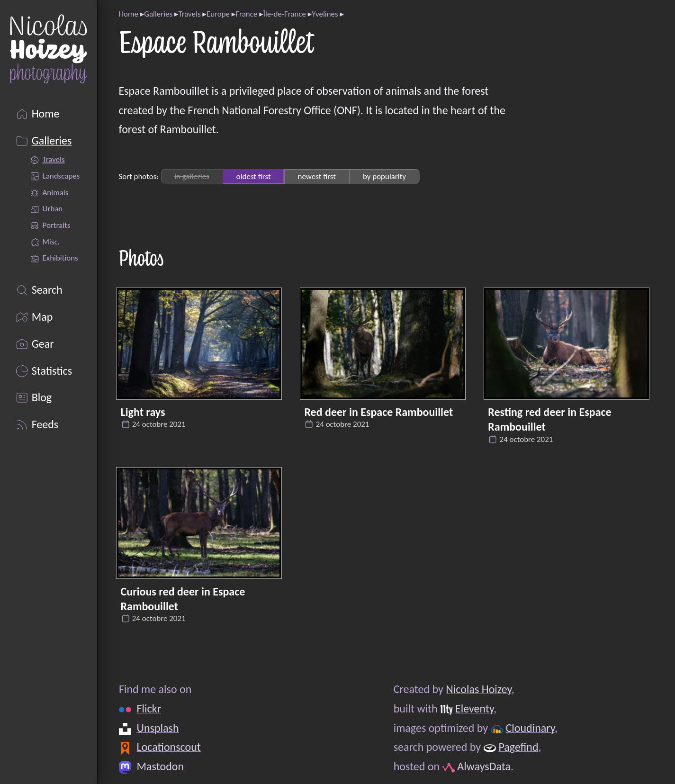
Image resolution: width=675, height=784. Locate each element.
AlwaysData (484, 766)
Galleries (158, 14)
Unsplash (157, 728)
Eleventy (474, 708)
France (246, 14)
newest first (317, 176)
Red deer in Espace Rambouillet (378, 412)
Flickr (148, 708)
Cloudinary (530, 728)
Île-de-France (285, 14)
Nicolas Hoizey (478, 689)
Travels (189, 14)
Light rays (143, 412)
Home (128, 14)
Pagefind (518, 747)
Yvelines (325, 14)
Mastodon (160, 766)
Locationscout (168, 747)
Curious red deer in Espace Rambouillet (183, 599)
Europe (218, 14)
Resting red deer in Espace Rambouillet (549, 419)
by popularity (384, 176)
